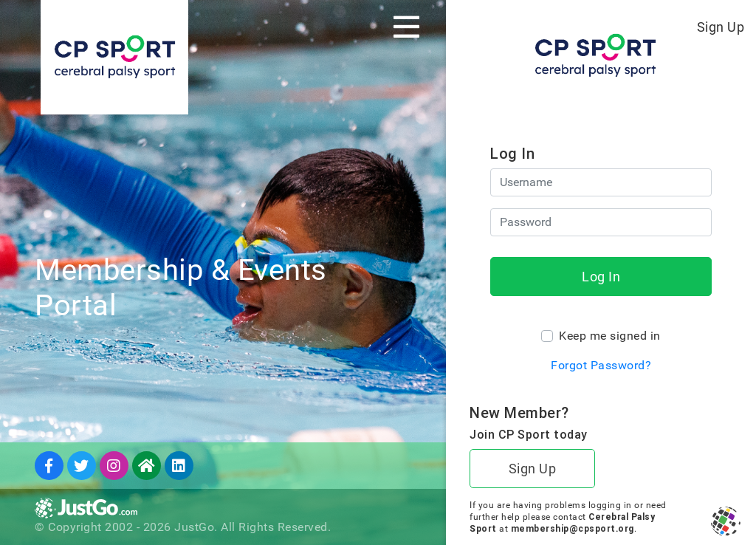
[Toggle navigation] (406, 27)
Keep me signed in (610, 336)
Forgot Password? (601, 365)
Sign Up (721, 27)
